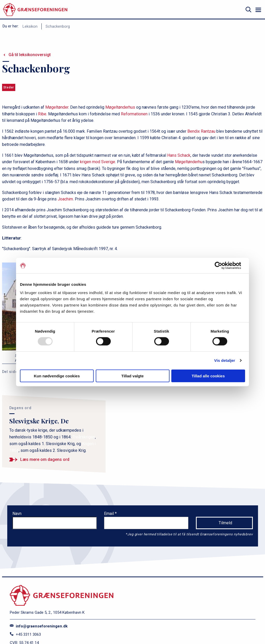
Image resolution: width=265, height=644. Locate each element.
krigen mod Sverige (98, 162)
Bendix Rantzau (201, 131)
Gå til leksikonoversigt (30, 55)
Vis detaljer (225, 360)
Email (109, 514)
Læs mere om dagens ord (45, 459)
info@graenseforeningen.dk (39, 626)
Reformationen (134, 114)
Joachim (65, 199)
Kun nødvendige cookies (57, 376)
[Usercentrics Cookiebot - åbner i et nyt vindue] (222, 266)
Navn (17, 514)
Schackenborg (58, 26)
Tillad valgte (132, 376)
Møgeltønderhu (189, 162)
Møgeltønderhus (120, 107)
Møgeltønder (57, 107)
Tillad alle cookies (208, 376)
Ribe (42, 114)
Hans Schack (179, 155)
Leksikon (30, 26)
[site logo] (35, 10)
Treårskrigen (84, 437)
